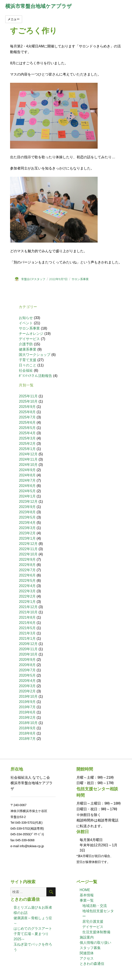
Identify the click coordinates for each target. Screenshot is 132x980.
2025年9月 (27, 407)
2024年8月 (27, 475)
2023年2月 (27, 533)
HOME (85, 890)
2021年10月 (28, 612)
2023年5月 (27, 517)
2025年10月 (28, 401)
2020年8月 (27, 665)
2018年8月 (27, 733)
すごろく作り (34, 31)
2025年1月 (27, 449)
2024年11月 (28, 459)
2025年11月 (28, 396)
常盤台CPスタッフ (33, 279)
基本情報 (87, 895)
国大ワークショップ (35, 355)
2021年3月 (27, 633)
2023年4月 (27, 523)
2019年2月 (27, 718)
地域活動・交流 (95, 906)
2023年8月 (27, 512)
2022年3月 (27, 591)
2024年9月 (27, 470)
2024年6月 (27, 486)
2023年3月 (27, 528)
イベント (26, 323)
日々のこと (28, 365)
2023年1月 (27, 538)
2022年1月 (27, 602)
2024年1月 (27, 496)
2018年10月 (28, 723)
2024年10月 (28, 465)
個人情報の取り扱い (95, 943)
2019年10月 (28, 696)
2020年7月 (27, 670)
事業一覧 (87, 900)
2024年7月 (27, 480)
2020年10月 (28, 654)
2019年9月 (27, 702)
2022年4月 (27, 586)
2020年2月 (27, 691)
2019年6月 (27, 712)
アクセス (87, 958)
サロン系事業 (80, 279)
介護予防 (26, 344)
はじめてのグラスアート (33, 929)
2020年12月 (28, 644)
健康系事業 (28, 349)
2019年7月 (27, 707)
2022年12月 (28, 544)
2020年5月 (27, 675)
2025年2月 (27, 444)
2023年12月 (28, 502)
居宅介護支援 (93, 921)
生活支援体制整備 (96, 932)
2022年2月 (27, 596)
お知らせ (26, 318)
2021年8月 (27, 617)
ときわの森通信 (92, 964)
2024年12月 (28, 454)
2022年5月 (27, 581)
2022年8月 (27, 565)
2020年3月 (27, 686)
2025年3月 (27, 438)
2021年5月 (27, 628)
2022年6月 (27, 575)
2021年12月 (28, 607)
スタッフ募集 (90, 948)
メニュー (14, 19)
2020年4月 (27, 681)
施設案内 (87, 937)
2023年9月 (27, 507)
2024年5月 (27, 491)
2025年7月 (27, 417)
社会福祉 (26, 370)
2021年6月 (27, 623)
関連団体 (87, 953)
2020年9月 (27, 660)
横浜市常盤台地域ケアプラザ (39, 6)
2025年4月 (27, 433)
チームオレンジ (31, 334)
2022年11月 (28, 549)
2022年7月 (27, 570)
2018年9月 (27, 728)
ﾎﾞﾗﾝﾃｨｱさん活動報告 (35, 376)
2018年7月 (27, 739)
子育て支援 (28, 360)
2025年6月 (27, 422)
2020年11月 (28, 649)
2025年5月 (27, 428)
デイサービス (29, 339)
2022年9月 (27, 559)
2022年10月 (28, 554)
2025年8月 (27, 412)
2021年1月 (27, 639)
